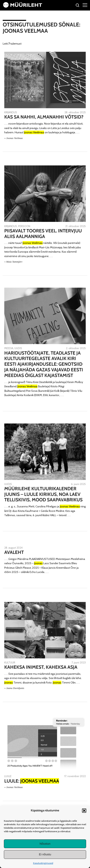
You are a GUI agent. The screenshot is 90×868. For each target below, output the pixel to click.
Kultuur (10, 662)
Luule (8, 776)
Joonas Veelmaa (14, 138)
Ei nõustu (45, 854)
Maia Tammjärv (14, 262)
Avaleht (14, 552)
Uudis (18, 348)
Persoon (24, 226)
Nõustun (45, 844)
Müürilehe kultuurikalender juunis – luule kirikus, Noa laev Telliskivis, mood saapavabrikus (43, 494)
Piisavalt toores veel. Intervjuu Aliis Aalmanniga (43, 234)
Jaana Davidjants (15, 688)
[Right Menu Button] (85, 5)
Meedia (9, 348)
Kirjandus (11, 112)
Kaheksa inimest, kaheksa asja (41, 667)
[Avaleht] (23, 7)
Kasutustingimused (43, 863)
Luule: (32, 781)
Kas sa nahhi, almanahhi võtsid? (44, 117)
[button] (84, 811)
